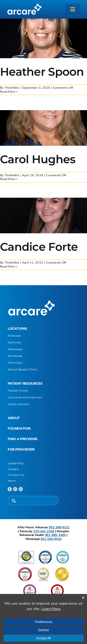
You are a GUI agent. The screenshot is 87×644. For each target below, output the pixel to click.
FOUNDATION (19, 428)
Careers (13, 469)
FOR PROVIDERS (21, 449)
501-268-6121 (59, 527)
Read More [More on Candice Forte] (8, 267)
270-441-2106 (44, 531)
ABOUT (14, 418)
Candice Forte (39, 247)
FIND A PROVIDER (23, 439)
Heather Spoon (42, 72)
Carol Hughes (38, 159)
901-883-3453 (55, 535)
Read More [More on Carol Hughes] (8, 179)
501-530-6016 (51, 539)
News (12, 481)
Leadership (16, 463)
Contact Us (16, 475)
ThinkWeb (12, 88)
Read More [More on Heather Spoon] (8, 92)
